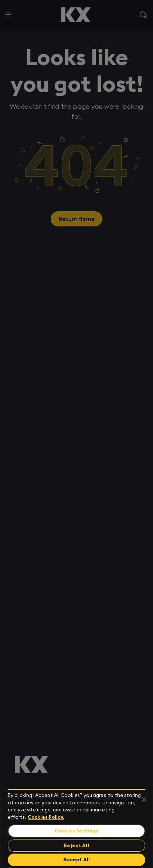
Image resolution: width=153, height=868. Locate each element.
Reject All (76, 846)
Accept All (76, 860)
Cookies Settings (76, 831)
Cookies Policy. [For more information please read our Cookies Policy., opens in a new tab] (46, 817)
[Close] (144, 800)
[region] (76, 829)
